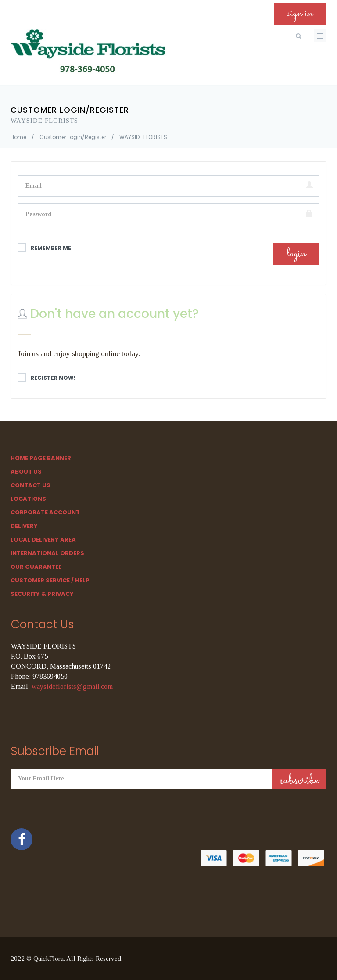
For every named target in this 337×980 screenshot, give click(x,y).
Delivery (24, 526)
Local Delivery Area (43, 540)
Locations (28, 499)
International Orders (47, 553)
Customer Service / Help (50, 580)
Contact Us (30, 485)
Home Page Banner (41, 458)
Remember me (44, 248)
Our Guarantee (36, 567)
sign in (300, 13)
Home (18, 137)
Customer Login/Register (73, 137)
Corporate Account (45, 512)
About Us (26, 472)
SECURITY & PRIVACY (42, 594)
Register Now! (47, 378)
